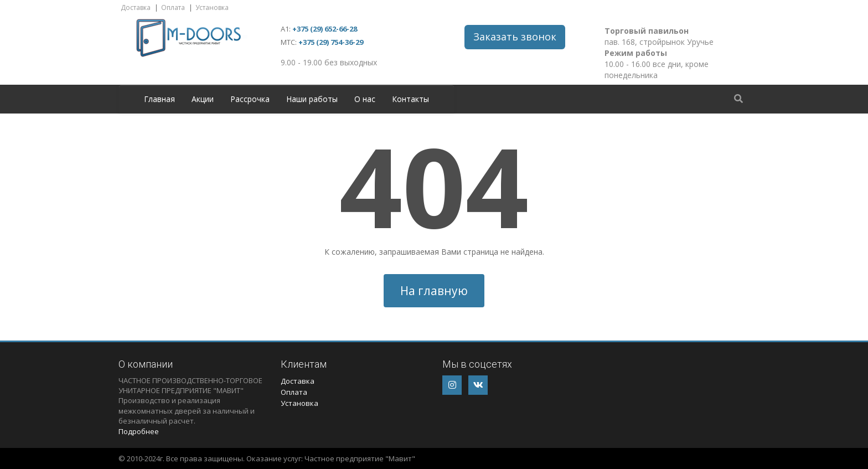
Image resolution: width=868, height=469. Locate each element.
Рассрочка (250, 99)
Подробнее (139, 431)
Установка (212, 7)
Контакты (410, 99)
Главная (159, 99)
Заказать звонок (515, 37)
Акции (203, 99)
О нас (365, 99)
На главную (434, 291)
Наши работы (312, 99)
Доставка (136, 7)
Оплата (173, 7)
